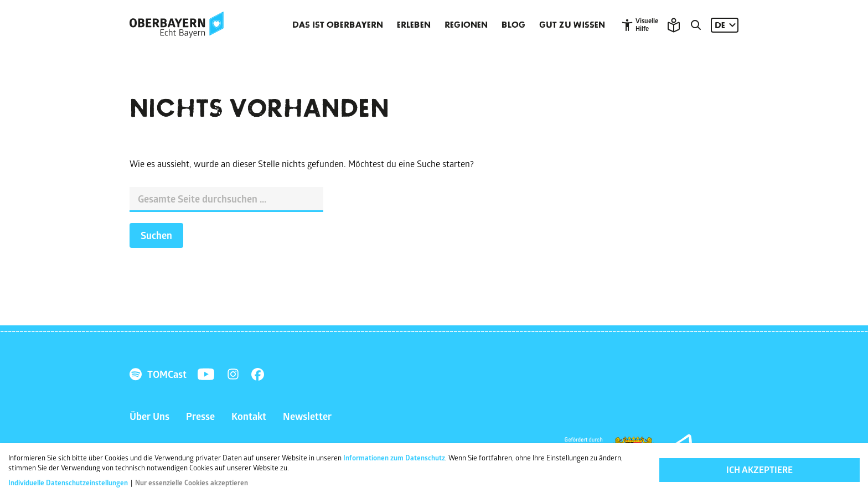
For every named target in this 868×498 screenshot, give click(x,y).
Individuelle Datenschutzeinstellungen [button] (69, 483)
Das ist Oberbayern (338, 25)
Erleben (414, 25)
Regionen (466, 25)
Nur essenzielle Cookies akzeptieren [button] (192, 483)
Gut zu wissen (572, 25)
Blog (513, 25)
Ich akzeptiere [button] (759, 470)
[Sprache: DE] (725, 25)
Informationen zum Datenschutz (394, 458)
